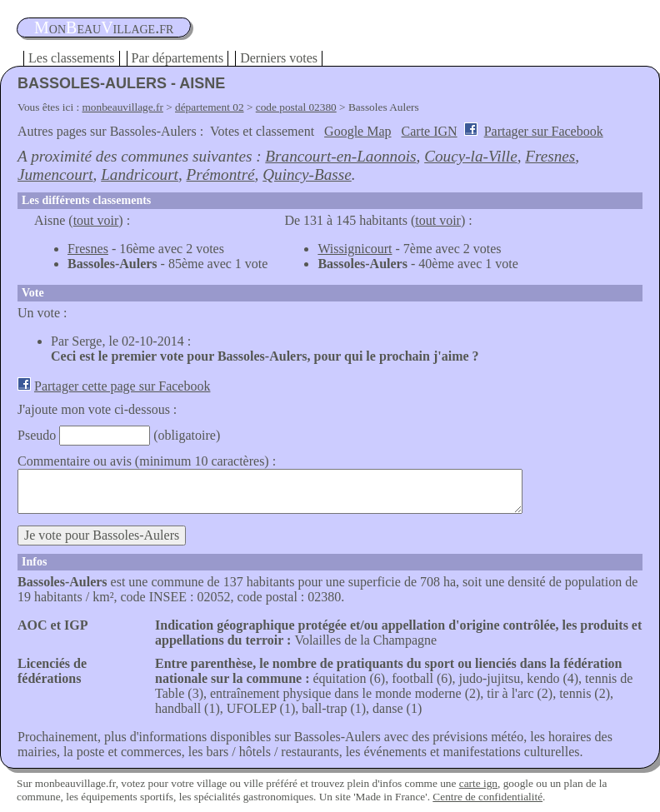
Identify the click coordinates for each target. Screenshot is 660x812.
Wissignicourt (355, 249)
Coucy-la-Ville (471, 156)
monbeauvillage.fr (123, 107)
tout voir (96, 220)
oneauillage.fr (104, 27)
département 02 (210, 107)
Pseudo (37, 435)
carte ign (478, 783)
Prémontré (221, 174)
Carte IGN (430, 131)
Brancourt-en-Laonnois (340, 156)
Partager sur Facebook (544, 131)
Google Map (357, 131)
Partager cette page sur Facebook (122, 386)
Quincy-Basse (307, 174)
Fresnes (550, 156)
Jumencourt (55, 174)
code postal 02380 (296, 107)
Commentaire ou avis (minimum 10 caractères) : (147, 461)
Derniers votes (279, 58)
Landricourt (140, 174)
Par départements (178, 58)
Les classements (72, 58)
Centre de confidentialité (487, 797)
